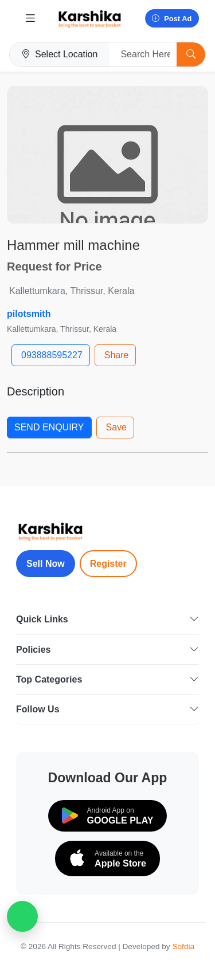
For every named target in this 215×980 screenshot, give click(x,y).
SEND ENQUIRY (49, 427)
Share (117, 355)
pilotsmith (29, 314)
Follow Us (107, 709)
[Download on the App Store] (107, 859)
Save (116, 427)
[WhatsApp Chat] (22, 916)
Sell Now (46, 564)
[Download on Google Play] (108, 816)
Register (108, 564)
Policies (107, 650)
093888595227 (52, 355)
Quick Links (107, 619)
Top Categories (107, 679)
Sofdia (183, 946)
